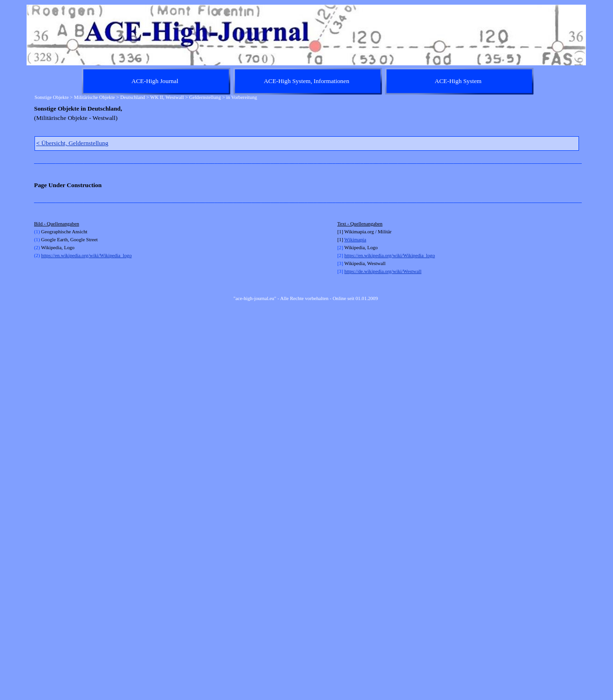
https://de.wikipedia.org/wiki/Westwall (383, 271)
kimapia (358, 240)
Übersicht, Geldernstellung (73, 143)
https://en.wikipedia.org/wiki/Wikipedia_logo (86, 255)
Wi (347, 240)
